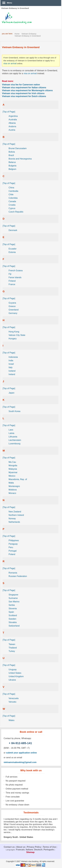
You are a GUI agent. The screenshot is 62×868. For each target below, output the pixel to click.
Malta (11, 483)
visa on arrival (10, 63)
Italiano (29, 850)
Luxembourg (14, 444)
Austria (12, 130)
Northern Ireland (16, 515)
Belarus (12, 162)
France (12, 284)
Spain (11, 612)
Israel (11, 364)
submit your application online (21, 753)
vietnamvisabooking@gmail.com (20, 762)
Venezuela (14, 698)
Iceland (12, 371)
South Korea (14, 411)
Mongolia (13, 465)
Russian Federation (18, 576)
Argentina (13, 116)
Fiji (10, 274)
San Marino (14, 602)
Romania (13, 573)
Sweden (12, 619)
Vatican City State (17, 335)
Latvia (11, 433)
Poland (12, 554)
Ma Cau (12, 462)
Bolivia (12, 152)
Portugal (13, 551)
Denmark (13, 230)
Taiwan (12, 644)
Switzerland (14, 626)
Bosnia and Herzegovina (20, 159)
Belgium (12, 169)
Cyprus (12, 208)
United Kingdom (16, 676)
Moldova (13, 490)
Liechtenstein (15, 440)
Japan (12, 393)
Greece (12, 306)
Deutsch (38, 850)
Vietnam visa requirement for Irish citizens (23, 93)
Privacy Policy (34, 847)
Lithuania (13, 437)
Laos (11, 430)
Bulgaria (12, 166)
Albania (12, 123)
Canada (12, 201)
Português (49, 850)
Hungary (13, 339)
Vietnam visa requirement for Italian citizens (24, 88)
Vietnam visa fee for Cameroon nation (21, 85)
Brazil (11, 155)
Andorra (12, 126)
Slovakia (13, 622)
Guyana (12, 303)
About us (21, 847)
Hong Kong (14, 332)
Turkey (12, 651)
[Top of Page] (9, 112)
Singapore (13, 595)
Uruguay (13, 670)
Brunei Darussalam (18, 148)
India (11, 361)
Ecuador (13, 249)
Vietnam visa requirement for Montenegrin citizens (27, 90)
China (11, 188)
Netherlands (14, 522)
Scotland (13, 615)
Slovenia (13, 609)
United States (15, 673)
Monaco (12, 493)
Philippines (14, 540)
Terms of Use (49, 847)
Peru (11, 547)
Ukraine (12, 680)
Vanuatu (12, 702)
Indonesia (13, 357)
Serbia (12, 605)
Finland (12, 281)
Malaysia (13, 469)
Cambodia (13, 191)
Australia (13, 120)
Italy (11, 367)
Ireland (12, 374)
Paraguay (13, 544)
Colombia (13, 198)
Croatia (12, 205)
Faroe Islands (15, 277)
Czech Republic (16, 212)
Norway (12, 519)
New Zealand (15, 512)
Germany (13, 313)
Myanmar (13, 472)
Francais (20, 850)
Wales (12, 720)
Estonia (12, 252)
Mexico (12, 476)
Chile (11, 195)
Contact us (9, 847)
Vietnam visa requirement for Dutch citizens (24, 96)
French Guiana (16, 271)
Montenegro (14, 486)
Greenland (14, 310)
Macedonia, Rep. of (18, 479)
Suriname (13, 598)
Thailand (13, 648)
